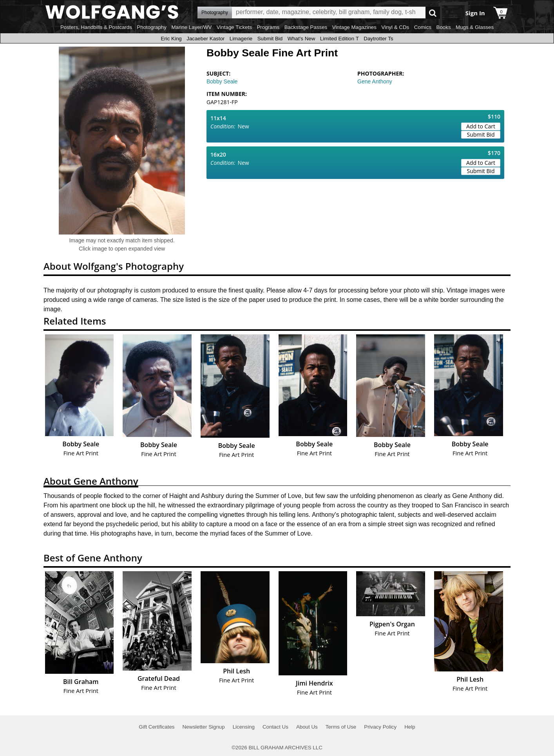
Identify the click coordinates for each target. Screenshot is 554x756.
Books (444, 27)
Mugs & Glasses (475, 27)
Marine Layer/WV (191, 27)
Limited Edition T (339, 39)
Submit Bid (270, 39)
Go (433, 13)
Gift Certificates (157, 727)
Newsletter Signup (203, 727)
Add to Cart (481, 126)
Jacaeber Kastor (205, 39)
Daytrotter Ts (378, 39)
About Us (307, 727)
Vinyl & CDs (395, 27)
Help (410, 727)
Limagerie (241, 39)
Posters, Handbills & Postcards (96, 27)
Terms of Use (341, 727)
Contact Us (275, 727)
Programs (268, 27)
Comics (423, 27)
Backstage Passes (306, 27)
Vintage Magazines (354, 27)
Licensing (244, 727)
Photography (152, 27)
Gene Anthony (375, 81)
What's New (301, 39)
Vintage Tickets (234, 27)
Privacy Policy (380, 727)
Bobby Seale (222, 81)
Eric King (171, 39)
